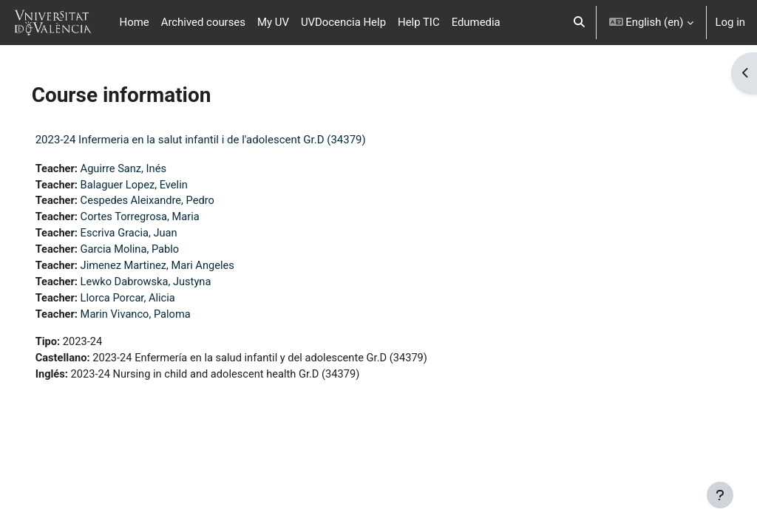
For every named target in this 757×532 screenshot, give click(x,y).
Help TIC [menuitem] (419, 22)
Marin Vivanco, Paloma (158, 318)
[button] (579, 23)
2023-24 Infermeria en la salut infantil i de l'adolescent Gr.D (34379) (221, 140)
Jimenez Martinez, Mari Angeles (180, 268)
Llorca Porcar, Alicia (150, 301)
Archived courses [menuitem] (203, 22)
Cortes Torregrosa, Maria (163, 219)
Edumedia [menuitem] (476, 22)
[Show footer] (720, 495)
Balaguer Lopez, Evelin (157, 185)
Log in (730, 22)
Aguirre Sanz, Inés (146, 169)
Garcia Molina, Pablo (152, 251)
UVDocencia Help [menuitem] (343, 22)
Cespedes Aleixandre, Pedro (170, 202)
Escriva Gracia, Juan (152, 235)
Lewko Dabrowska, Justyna (169, 284)
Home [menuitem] (135, 22)
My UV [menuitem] (273, 22)
